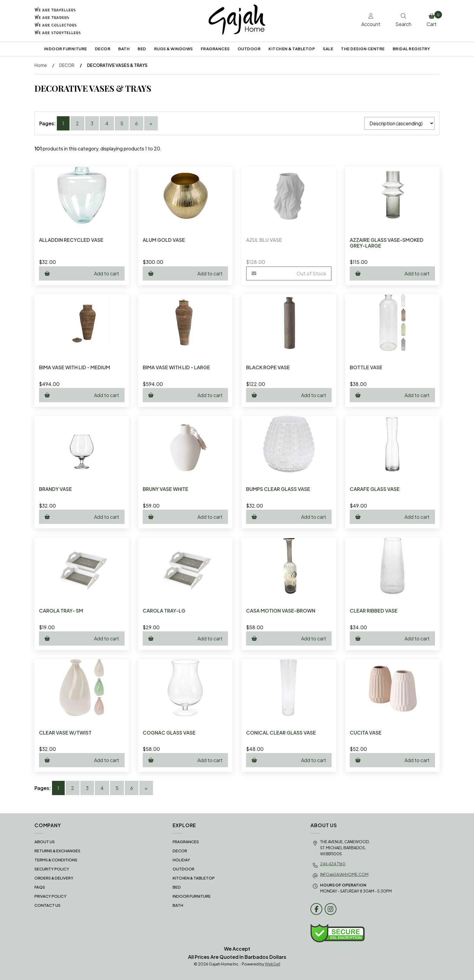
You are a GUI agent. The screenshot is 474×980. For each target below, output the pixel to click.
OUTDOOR (249, 49)
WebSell (273, 964)
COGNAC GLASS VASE (169, 733)
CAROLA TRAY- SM (61, 611)
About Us (45, 842)
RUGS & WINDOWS (174, 49)
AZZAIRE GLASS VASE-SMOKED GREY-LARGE (387, 243)
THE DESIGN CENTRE (363, 49)
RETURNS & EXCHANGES (57, 851)
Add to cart (82, 273)
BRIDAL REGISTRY (411, 49)
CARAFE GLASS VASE (375, 489)
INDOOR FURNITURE (66, 49)
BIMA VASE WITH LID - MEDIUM (75, 367)
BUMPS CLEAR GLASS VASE (278, 489)
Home (41, 65)
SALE (328, 49)
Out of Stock (289, 273)
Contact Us (47, 905)
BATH (124, 49)
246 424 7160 (333, 864)
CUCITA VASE (366, 733)
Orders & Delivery (54, 878)
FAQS (40, 887)
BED (142, 49)
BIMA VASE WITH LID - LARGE (176, 367)
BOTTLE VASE (366, 367)
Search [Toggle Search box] (403, 20)
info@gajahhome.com (344, 874)
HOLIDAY (181, 860)
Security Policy (52, 869)
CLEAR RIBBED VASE (374, 611)
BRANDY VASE (55, 489)
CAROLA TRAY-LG (164, 611)
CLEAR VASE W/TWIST (65, 733)
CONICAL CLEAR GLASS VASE (281, 733)
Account (371, 20)
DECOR (103, 49)
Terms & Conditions (56, 860)
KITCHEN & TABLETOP (292, 49)
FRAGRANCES (215, 49)
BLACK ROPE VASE (268, 367)
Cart (433, 19)
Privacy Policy (50, 896)
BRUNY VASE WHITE (166, 489)
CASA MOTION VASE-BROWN (281, 611)
